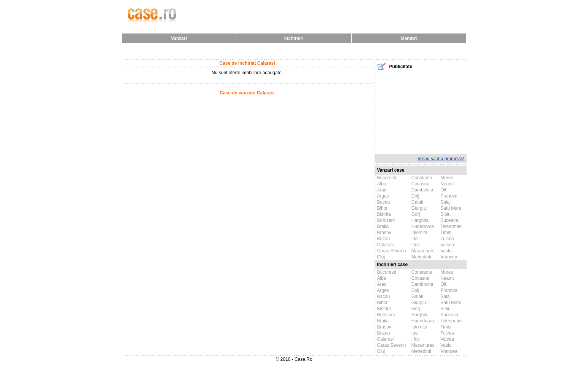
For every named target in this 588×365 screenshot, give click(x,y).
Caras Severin (392, 251)
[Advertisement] (421, 112)
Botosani (386, 220)
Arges (383, 196)
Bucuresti (387, 178)
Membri (409, 38)
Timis (446, 233)
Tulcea (447, 239)
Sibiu (445, 214)
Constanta (422, 178)
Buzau (384, 239)
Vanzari (179, 38)
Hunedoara (423, 226)
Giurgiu (419, 208)
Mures (447, 178)
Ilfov (416, 245)
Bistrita (384, 214)
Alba (382, 184)
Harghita (420, 220)
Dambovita (422, 190)
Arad (382, 190)
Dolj (415, 196)
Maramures (423, 251)
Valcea (447, 245)
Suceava (449, 220)
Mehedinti (421, 257)
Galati (417, 202)
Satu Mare (451, 208)
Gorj (416, 214)
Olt (443, 190)
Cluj (381, 257)
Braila (383, 226)
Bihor (382, 208)
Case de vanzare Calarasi (247, 93)
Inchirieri (294, 38)
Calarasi (386, 245)
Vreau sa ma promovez (441, 159)
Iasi (415, 239)
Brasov (384, 233)
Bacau (384, 202)
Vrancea (449, 257)
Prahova (449, 196)
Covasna (420, 184)
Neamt (447, 184)
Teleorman (451, 226)
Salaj (445, 202)
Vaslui (446, 251)
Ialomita (419, 233)
